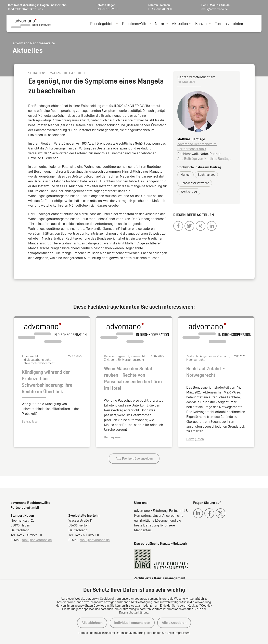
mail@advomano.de (37, 540)
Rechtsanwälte (135, 24)
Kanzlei (201, 24)
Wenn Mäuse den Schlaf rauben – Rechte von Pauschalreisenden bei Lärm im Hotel (133, 379)
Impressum (182, 633)
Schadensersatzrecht (195, 183)
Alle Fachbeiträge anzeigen (134, 459)
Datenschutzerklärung (130, 633)
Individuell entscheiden (132, 623)
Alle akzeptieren (174, 623)
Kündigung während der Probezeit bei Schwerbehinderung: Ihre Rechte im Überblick (47, 382)
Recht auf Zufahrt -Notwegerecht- (206, 372)
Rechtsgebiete (102, 24)
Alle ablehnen (92, 623)
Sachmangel (206, 175)
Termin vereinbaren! (232, 24)
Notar (160, 24)
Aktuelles (180, 24)
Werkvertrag (189, 192)
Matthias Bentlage (191, 139)
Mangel (186, 175)
